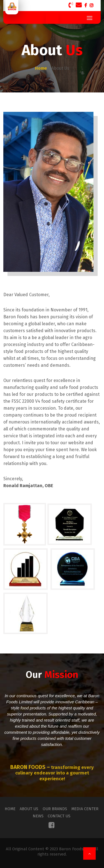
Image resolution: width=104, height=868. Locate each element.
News (39, 816)
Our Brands (55, 809)
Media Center (83, 809)
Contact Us (59, 816)
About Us (31, 809)
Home (13, 809)
